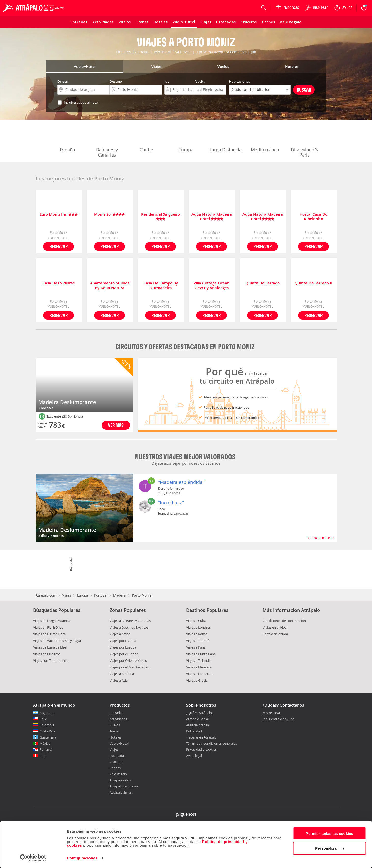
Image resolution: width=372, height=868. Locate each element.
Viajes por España (123, 641)
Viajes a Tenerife (198, 641)
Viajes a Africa (120, 634)
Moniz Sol (110, 215)
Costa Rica (47, 731)
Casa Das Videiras (59, 283)
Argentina (47, 713)
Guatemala (48, 737)
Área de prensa (197, 725)
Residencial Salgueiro (161, 217)
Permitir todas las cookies (329, 833)
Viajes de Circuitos (47, 654)
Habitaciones (239, 81)
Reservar (59, 246)
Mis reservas (272, 713)
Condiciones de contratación (284, 621)
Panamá (46, 749)
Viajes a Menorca (199, 667)
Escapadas (118, 756)
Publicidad (194, 731)
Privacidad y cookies (201, 749)
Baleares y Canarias (107, 142)
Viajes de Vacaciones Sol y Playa (57, 641)
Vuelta (200, 81)
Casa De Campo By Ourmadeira (161, 286)
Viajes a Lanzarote (200, 674)
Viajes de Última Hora (49, 634)
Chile (43, 719)
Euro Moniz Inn (59, 215)
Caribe (147, 139)
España (68, 139)
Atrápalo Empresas (124, 786)
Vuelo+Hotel (119, 743)
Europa (186, 139)
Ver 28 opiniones (321, 538)
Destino (116, 81)
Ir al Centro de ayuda (278, 719)
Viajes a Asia (119, 680)
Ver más (116, 425)
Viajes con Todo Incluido (51, 660)
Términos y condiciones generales (211, 743)
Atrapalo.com (46, 595)
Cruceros (116, 762)
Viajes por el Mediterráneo (130, 667)
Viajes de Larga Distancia (52, 621)
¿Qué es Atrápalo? (200, 713)
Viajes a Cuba (196, 621)
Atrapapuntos (120, 780)
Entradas (116, 713)
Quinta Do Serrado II (313, 283)
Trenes (115, 731)
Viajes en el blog (275, 627)
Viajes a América (122, 674)
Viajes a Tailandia (199, 660)
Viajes (67, 595)
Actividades (118, 719)
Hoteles (116, 737)
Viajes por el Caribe (124, 654)
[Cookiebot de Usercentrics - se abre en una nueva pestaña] (33, 858)
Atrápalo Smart (121, 792)
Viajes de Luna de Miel (50, 647)
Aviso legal (194, 756)
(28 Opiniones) (73, 416)
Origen (63, 81)
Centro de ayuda (275, 634)
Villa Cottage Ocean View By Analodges (212, 286)
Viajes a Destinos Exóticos (129, 627)
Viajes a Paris (196, 647)
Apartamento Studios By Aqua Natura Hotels (110, 286)
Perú (43, 756)
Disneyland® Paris (305, 142)
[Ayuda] (343, 8)
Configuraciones (82, 858)
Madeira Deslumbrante (67, 402)
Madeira (119, 595)
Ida (167, 81)
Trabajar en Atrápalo (201, 737)
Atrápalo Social (197, 719)
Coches (115, 768)
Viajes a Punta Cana (201, 654)
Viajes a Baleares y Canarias (130, 621)
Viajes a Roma (197, 634)
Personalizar (330, 848)
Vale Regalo (118, 774)
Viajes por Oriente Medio (128, 660)
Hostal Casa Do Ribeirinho (313, 217)
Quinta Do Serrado (262, 283)
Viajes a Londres (198, 627)
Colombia (47, 725)
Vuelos (115, 725)
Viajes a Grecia (197, 680)
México (45, 743)
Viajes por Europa (123, 647)
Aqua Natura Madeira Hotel (212, 217)
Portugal (101, 595)
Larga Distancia (226, 139)
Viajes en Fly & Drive (48, 627)
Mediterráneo (265, 139)
